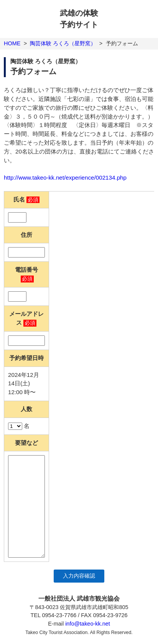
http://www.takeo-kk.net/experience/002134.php (65, 178)
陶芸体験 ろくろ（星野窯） (63, 43)
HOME (12, 43)
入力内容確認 (79, 576)
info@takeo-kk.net (88, 624)
